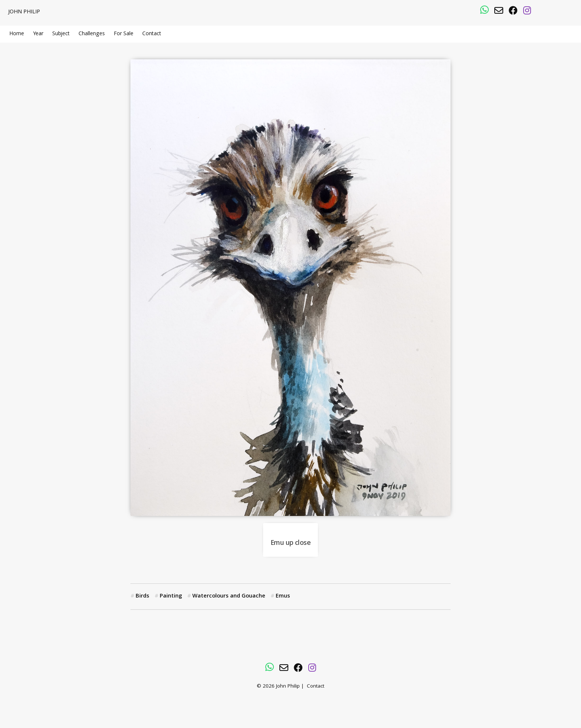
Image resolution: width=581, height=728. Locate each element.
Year (38, 34)
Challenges (92, 34)
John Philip (24, 12)
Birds (142, 596)
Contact (152, 34)
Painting (171, 596)
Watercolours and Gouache (229, 596)
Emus (283, 596)
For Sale (124, 34)
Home (17, 34)
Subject (61, 34)
